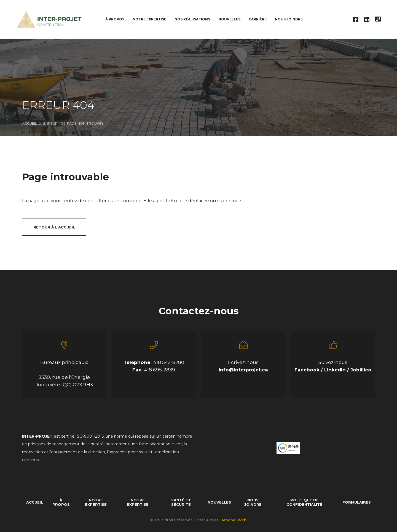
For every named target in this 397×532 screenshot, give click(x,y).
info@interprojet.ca (243, 370)
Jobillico (361, 370)
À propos (61, 502)
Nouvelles (229, 19)
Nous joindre (289, 19)
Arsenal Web (234, 520)
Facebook (308, 370)
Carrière (258, 19)
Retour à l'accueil (54, 227)
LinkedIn (336, 370)
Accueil (29, 123)
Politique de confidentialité (304, 502)
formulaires (357, 502)
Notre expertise (96, 502)
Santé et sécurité (181, 502)
